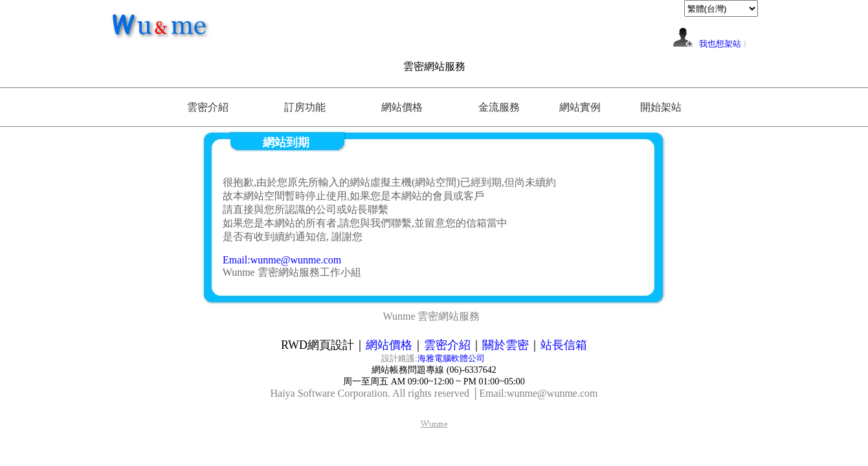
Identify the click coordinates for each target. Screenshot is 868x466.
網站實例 (580, 107)
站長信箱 (564, 345)
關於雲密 (506, 345)
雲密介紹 (208, 107)
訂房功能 (305, 107)
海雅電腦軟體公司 (452, 358)
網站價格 (402, 107)
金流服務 (499, 107)
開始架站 (661, 107)
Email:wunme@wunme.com (282, 260)
